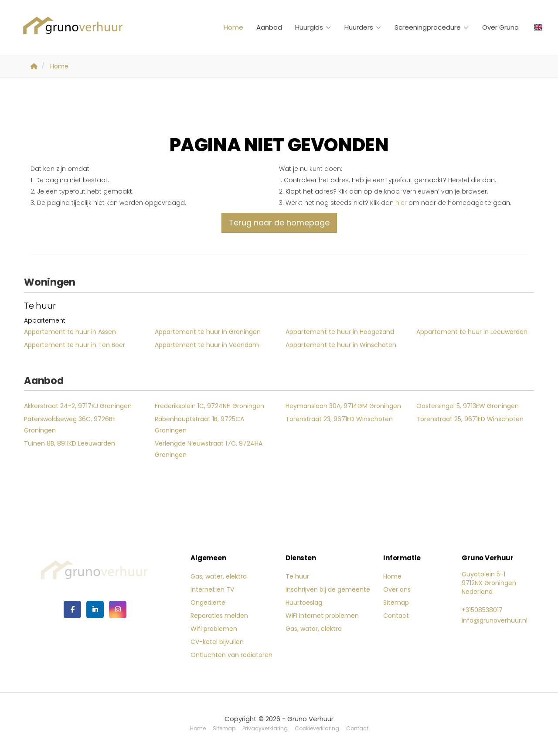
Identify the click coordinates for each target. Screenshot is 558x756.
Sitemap (396, 603)
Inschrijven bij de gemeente (328, 589)
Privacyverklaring (265, 728)
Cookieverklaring (317, 728)
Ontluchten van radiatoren (231, 655)
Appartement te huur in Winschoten (341, 345)
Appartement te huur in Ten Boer (75, 345)
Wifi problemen (214, 629)
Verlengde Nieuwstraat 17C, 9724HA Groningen (209, 449)
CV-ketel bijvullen (217, 642)
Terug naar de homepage (279, 223)
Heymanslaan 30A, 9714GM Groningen (343, 406)
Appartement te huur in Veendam (207, 345)
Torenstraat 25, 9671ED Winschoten (470, 419)
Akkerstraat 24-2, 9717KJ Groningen (78, 406)
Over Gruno (500, 27)
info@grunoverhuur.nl (495, 620)
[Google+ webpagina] (118, 610)
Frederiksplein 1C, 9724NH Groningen (209, 406)
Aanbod (269, 27)
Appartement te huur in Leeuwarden (472, 332)
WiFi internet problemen (322, 616)
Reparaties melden (219, 616)
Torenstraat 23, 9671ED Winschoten (339, 419)
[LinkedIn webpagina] (95, 610)
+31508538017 (482, 610)
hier (401, 203)
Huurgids (313, 27)
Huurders (363, 27)
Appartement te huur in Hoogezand (340, 332)
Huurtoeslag (304, 603)
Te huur (297, 576)
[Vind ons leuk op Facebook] (72, 610)
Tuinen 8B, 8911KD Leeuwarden (70, 443)
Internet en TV (212, 589)
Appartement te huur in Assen (70, 332)
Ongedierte (208, 603)
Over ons (397, 589)
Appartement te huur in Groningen (208, 332)
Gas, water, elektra (219, 576)
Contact (396, 616)
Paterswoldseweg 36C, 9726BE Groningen (70, 425)
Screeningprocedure (432, 27)
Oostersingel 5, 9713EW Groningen (468, 406)
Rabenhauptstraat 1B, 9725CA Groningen (199, 425)
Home (233, 27)
